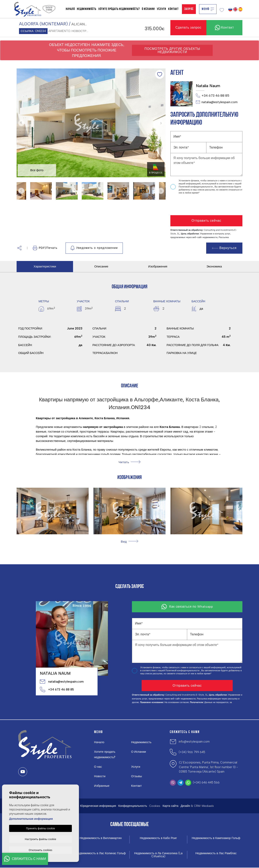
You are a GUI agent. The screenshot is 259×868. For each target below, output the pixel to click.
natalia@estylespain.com (217, 102)
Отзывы (137, 776)
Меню (208, 9)
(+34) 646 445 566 (206, 782)
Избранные (102, 786)
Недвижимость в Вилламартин (101, 838)
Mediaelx (208, 806)
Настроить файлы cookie (41, 839)
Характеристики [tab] (45, 266)
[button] (19, 248)
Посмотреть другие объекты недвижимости (172, 50)
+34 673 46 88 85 (213, 96)
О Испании (148, 9)
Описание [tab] (101, 266)
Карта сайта (170, 806)
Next (161, 123)
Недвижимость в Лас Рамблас (216, 854)
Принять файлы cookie (41, 828)
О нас (98, 767)
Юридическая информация (98, 806)
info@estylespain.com (194, 742)
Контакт (173, 9)
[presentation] (192, 205)
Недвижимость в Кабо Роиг (158, 838)
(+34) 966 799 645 (192, 752)
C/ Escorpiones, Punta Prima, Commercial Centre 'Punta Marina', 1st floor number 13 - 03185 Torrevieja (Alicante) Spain (208, 767)
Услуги (161, 9)
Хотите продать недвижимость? (119, 9)
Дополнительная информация (31, 818)
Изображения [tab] (158, 266)
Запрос (189, 9)
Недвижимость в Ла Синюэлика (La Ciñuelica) (158, 855)
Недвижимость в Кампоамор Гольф (216, 838)
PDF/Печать (45, 248)
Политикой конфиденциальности (196, 187)
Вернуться (224, 248)
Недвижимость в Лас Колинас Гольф (101, 854)
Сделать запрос (188, 27)
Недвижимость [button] (87, 9)
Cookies (155, 806)
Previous (21, 123)
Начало (70, 9)
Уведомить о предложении (94, 248)
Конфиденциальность (133, 806)
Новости (100, 776)
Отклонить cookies (41, 850)
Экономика (214, 266)
